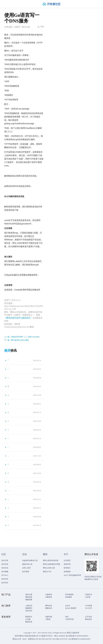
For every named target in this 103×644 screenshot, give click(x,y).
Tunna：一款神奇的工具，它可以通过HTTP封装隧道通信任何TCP (8, 369)
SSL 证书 (88, 608)
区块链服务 (69, 594)
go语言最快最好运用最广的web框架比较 (8, 395)
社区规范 (67, 560)
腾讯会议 (49, 606)
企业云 (68, 606)
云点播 (28, 619)
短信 (67, 617)
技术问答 (5, 564)
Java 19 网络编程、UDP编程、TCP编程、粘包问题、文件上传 (8, 447)
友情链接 (67, 572)
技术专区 (5, 583)
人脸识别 (29, 606)
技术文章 (5, 560)
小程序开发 (69, 619)
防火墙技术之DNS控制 (8, 386)
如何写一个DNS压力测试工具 (8, 378)
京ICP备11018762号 (60, 639)
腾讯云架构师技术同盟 (51, 564)
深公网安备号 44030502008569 (77, 636)
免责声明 (67, 564)
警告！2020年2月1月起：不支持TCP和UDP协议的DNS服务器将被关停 (8, 360)
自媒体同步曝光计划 (30, 560)
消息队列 (88, 594)
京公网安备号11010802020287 (80, 639)
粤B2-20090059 (60, 636)
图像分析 (49, 608)
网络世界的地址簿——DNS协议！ (8, 412)
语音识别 (29, 611)
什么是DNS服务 (8, 438)
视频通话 (29, 608)
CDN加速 (89, 606)
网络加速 (29, 597)
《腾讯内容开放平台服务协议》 (18, 318)
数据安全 (29, 617)
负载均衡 (49, 617)
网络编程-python (8, 482)
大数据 (48, 619)
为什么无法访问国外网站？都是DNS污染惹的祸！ (8, 491)
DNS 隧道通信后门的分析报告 (8, 517)
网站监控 (88, 619)
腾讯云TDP (47, 572)
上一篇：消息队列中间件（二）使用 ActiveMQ (22, 337)
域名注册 (29, 594)
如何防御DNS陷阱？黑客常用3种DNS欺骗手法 (8, 499)
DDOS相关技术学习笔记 (8, 465)
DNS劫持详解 (8, 421)
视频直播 (29, 600)
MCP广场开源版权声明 (72, 575)
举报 (41, 27)
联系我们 (67, 568)
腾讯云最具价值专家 (51, 560)
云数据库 (49, 597)
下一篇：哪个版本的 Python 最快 (17, 340)
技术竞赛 (26, 572)
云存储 (88, 597)
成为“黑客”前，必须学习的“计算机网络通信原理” (8, 456)
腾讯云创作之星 (49, 568)
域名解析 (69, 597)
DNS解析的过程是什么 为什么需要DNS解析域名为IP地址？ (8, 508)
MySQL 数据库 (71, 608)
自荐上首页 (26, 568)
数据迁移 (29, 622)
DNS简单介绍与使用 (8, 430)
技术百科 (5, 579)
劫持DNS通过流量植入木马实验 (8, 525)
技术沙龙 (5, 568)
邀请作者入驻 (27, 564)
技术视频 (5, 572)
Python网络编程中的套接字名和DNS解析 (8, 404)
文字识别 (88, 617)
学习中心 (5, 575)
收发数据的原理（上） (8, 473)
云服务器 (49, 594)
